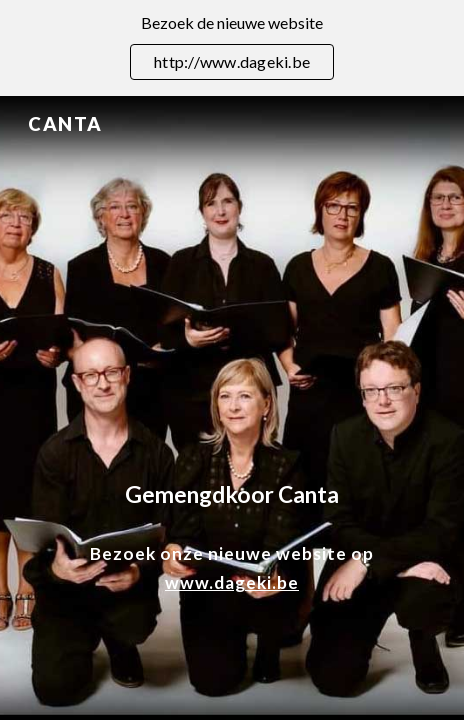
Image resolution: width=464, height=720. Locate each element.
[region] (232, 48)
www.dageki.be (232, 582)
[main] (232, 494)
